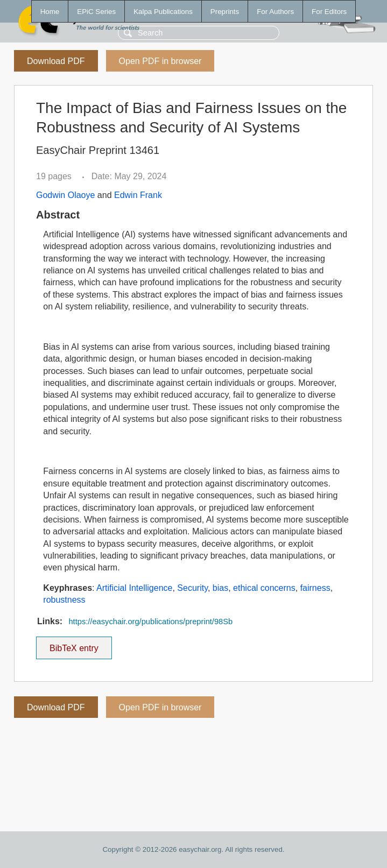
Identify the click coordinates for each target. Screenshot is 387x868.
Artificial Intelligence (134, 588)
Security (192, 588)
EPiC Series (96, 12)
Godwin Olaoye (65, 195)
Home (50, 12)
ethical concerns (264, 588)
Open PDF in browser (160, 61)
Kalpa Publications (163, 12)
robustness (64, 600)
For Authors (275, 12)
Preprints (225, 12)
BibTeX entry (74, 645)
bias (220, 588)
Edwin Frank (138, 195)
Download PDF (56, 61)
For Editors (329, 12)
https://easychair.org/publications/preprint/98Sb (150, 622)
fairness (315, 588)
